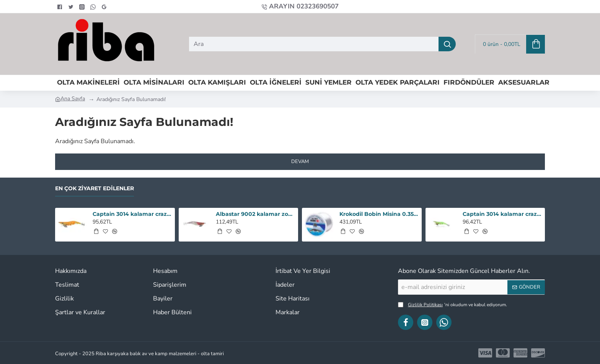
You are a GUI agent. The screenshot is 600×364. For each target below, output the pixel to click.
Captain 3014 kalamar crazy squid (132, 214)
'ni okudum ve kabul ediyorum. (452, 305)
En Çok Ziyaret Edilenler (95, 189)
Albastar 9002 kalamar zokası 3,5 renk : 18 (256, 214)
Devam (300, 162)
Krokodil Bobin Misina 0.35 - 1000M (379, 214)
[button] (96, 231)
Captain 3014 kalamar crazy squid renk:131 (502, 214)
